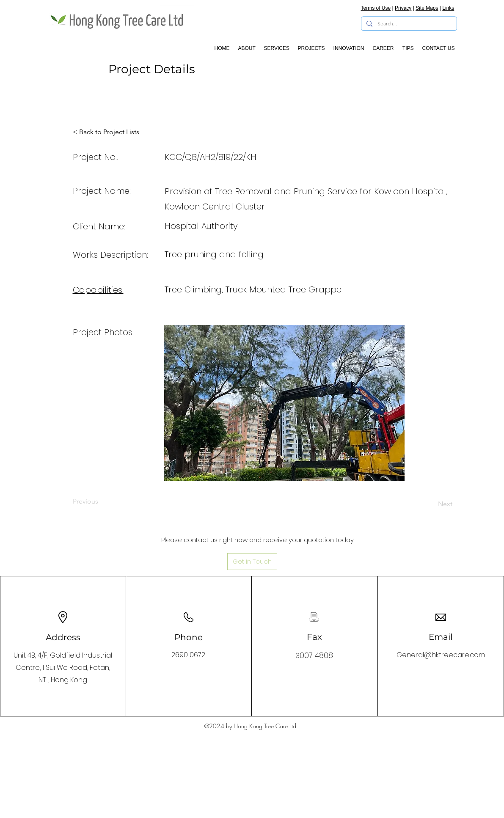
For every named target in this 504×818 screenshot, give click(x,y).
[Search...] (408, 24)
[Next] (431, 504)
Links (448, 8)
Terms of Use (376, 8)
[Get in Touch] (252, 562)
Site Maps (427, 8)
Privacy (403, 8)
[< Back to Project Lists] (106, 132)
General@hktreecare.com (441, 655)
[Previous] (101, 501)
